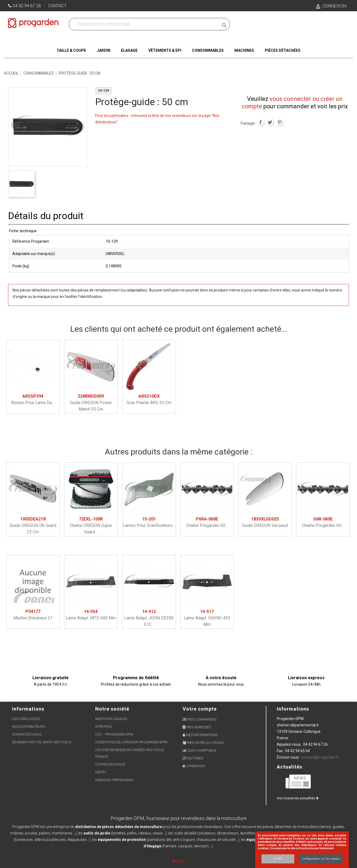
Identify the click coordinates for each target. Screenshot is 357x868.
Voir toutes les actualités (298, 798)
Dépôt (101, 772)
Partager (260, 122)
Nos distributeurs (29, 727)
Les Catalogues (26, 719)
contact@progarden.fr (320, 757)
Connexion (194, 766)
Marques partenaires (114, 780)
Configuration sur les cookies (321, 859)
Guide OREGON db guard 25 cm (33, 525)
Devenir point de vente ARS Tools (42, 742)
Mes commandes (200, 719)
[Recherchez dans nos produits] (145, 24)
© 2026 (179, 861)
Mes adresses (197, 727)
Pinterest (279, 122)
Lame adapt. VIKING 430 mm (207, 618)
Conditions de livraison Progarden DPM (131, 742)
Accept (278, 858)
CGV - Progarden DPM (114, 734)
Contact (57, 6)
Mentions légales (111, 719)
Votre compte (200, 709)
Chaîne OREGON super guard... (91, 525)
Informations (293, 709)
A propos (103, 727)
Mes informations (200, 735)
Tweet (270, 122)
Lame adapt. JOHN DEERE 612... (149, 618)
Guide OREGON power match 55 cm (91, 403)
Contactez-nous (27, 734)
